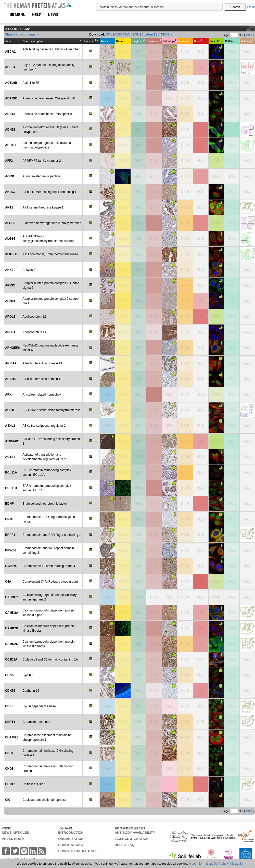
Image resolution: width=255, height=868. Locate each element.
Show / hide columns (20, 34)
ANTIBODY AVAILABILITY (135, 833)
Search (235, 7)
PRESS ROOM (13, 839)
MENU (18, 14)
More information (200, 864)
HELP (37, 14)
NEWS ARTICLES (15, 833)
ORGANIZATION (71, 839)
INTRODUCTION (71, 833)
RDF (118, 34)
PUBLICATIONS (71, 845)
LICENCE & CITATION (132, 839)
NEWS (53, 14)
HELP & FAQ (125, 845)
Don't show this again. (229, 864)
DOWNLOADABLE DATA (77, 851)
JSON (135, 34)
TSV (126, 34)
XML (109, 34)
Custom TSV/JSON (155, 34)
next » (250, 35)
